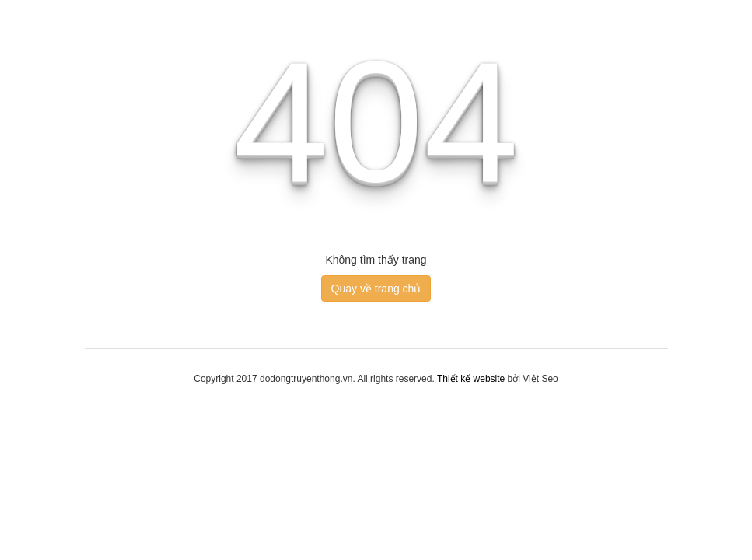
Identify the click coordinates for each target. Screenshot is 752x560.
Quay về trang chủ (376, 289)
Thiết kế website (471, 379)
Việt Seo (540, 379)
